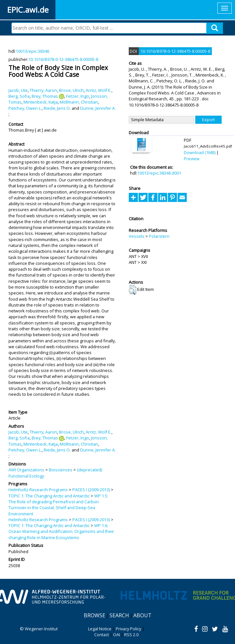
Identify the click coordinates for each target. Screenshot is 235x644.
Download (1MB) (200, 152)
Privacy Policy (128, 629)
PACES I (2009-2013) (91, 490)
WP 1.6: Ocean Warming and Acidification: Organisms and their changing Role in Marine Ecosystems (61, 531)
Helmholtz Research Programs (38, 490)
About (142, 615)
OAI (117, 635)
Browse (95, 615)
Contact (102, 635)
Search (119, 615)
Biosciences (61, 470)
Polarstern (159, 236)
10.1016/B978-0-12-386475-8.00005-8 (63, 59)
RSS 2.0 (131, 635)
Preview (192, 159)
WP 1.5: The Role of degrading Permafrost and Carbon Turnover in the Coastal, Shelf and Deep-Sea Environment (58, 505)
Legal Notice (100, 629)
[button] (132, 290)
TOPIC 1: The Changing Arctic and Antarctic (49, 496)
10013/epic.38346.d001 (159, 173)
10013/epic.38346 (32, 51)
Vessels (137, 236)
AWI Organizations (26, 470)
